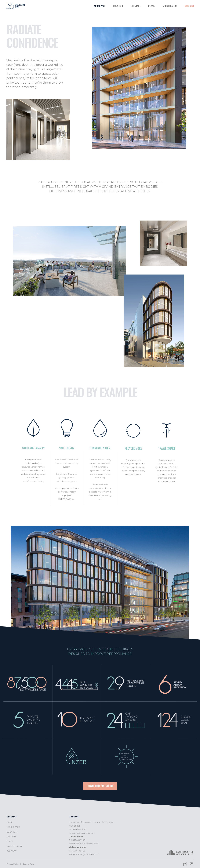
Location (118, 6)
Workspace (100, 6)
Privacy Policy (13, 864)
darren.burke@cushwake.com (83, 844)
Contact (190, 6)
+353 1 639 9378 (78, 829)
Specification (170, 6)
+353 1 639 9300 (78, 851)
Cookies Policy (29, 864)
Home (10, 822)
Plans (152, 6)
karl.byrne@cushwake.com (82, 833)
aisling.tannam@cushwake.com (84, 854)
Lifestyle (136, 6)
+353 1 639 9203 (78, 840)
